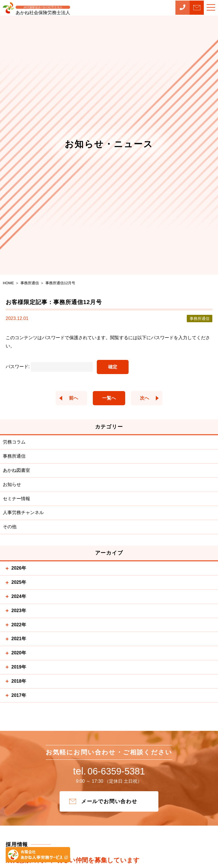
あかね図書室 (16, 470)
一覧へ (109, 398)
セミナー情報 (16, 499)
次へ (149, 398)
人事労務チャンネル (23, 512)
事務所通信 (14, 456)
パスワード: (49, 367)
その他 (10, 527)
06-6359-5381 (109, 773)
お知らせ (12, 484)
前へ (69, 398)
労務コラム (14, 442)
